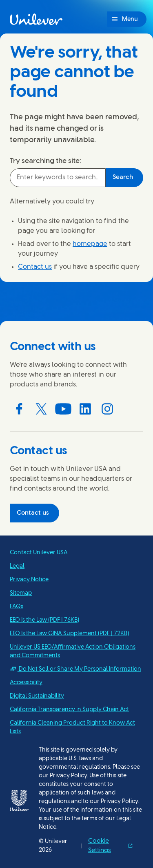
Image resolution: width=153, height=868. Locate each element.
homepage (90, 244)
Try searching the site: (45, 161)
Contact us (35, 267)
